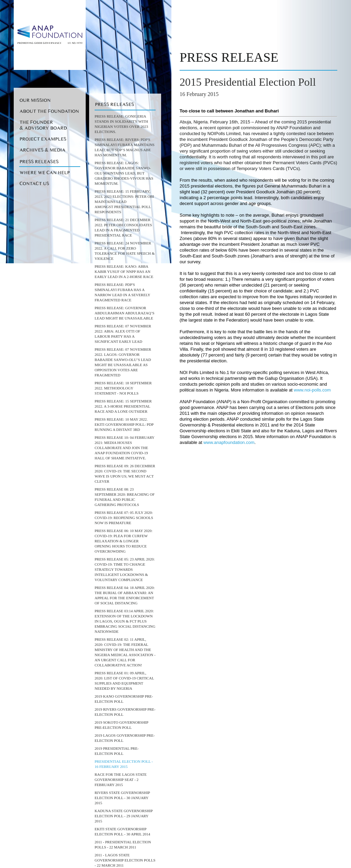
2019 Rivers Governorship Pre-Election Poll (125, 712)
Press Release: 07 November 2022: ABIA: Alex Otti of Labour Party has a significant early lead (123, 334)
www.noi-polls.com (312, 390)
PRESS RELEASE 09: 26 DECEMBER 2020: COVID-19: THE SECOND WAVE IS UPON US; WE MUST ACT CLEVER (125, 474)
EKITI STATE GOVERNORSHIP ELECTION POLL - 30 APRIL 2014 (122, 831)
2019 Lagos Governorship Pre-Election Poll (125, 738)
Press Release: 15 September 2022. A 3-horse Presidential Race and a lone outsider (123, 406)
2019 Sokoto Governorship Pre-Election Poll (121, 725)
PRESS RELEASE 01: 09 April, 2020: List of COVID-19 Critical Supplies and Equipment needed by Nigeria (124, 681)
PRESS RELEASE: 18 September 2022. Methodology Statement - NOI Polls (123, 388)
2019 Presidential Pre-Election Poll (117, 751)
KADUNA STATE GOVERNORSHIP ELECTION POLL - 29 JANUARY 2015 (124, 816)
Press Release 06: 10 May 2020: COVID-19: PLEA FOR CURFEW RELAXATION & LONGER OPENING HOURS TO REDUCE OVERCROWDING (124, 541)
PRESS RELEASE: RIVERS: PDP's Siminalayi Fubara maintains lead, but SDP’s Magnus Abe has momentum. (125, 147)
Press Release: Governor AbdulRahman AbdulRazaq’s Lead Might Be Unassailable (124, 313)
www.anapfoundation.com (229, 442)
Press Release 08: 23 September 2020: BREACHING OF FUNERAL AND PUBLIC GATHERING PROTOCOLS (125, 497)
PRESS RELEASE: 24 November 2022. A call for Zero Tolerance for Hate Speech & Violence (125, 251)
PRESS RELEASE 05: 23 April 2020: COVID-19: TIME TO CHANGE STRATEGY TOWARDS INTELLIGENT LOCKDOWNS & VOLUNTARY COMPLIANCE (125, 569)
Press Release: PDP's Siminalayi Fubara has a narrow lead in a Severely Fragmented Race (122, 292)
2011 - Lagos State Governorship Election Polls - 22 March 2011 (125, 860)
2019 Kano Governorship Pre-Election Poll (124, 699)
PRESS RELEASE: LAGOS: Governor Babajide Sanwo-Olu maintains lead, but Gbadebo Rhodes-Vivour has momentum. (124, 173)
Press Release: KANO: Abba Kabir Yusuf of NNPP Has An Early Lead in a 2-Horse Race (124, 272)
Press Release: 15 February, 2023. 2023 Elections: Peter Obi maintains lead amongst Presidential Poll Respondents (124, 202)
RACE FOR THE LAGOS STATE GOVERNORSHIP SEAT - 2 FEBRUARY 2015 (121, 780)
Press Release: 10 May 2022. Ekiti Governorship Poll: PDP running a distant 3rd (124, 424)
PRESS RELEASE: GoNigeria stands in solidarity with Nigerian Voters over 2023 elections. (121, 124)
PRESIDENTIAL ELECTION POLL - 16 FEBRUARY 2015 (124, 764)
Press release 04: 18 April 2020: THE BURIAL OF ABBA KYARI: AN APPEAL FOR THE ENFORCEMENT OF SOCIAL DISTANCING (125, 595)
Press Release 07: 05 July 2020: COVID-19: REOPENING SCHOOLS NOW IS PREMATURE (124, 518)
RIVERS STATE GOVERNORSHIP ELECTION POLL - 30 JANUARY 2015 (122, 798)
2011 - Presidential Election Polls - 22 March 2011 (123, 845)
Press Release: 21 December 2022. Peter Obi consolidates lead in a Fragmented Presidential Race (123, 227)
